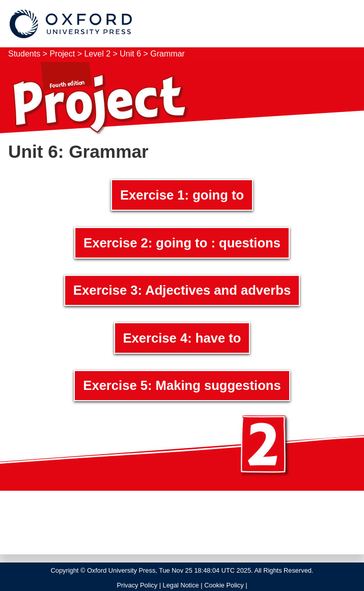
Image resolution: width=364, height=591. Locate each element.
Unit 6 (130, 54)
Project (63, 54)
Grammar (167, 54)
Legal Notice (181, 585)
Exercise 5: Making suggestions (182, 385)
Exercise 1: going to (182, 195)
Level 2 (97, 54)
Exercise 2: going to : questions (182, 243)
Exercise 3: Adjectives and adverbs (182, 290)
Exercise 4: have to (182, 338)
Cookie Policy (224, 585)
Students (24, 54)
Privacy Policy (137, 585)
